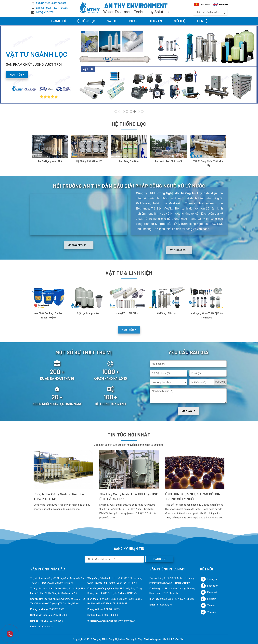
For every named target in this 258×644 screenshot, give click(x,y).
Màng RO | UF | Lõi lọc (127, 313)
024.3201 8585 (108, 599)
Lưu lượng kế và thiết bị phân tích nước (206, 315)
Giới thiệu (181, 21)
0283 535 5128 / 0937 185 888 (178, 599)
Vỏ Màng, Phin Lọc (167, 313)
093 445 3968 (104, 604)
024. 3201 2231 (132, 599)
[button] (116, 112)
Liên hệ (202, 21)
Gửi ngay (188, 411)
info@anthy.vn (45, 12)
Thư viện (157, 21)
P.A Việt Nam (178, 639)
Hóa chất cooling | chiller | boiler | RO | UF (48, 315)
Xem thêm (17, 74)
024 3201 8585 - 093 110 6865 (52, 8)
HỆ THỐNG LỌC (87, 21)
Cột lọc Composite (88, 313)
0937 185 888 (120, 604)
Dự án (135, 21)
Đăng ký (159, 559)
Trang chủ (58, 21)
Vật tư (113, 21)
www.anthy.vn (104, 621)
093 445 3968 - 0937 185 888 (51, 3)
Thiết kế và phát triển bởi (157, 639)
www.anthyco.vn (127, 621)
